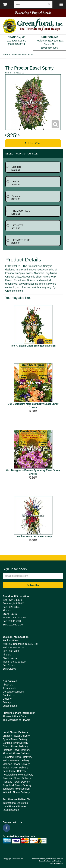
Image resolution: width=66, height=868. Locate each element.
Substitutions (10, 706)
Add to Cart (33, 143)
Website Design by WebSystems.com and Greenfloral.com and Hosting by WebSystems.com (48, 861)
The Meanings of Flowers (16, 720)
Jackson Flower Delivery (16, 760)
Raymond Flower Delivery (17, 778)
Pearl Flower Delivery (14, 771)
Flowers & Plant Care (14, 716)
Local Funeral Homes (14, 806)
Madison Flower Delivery (16, 764)
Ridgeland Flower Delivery (17, 785)
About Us (8, 685)
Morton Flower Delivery (15, 768)
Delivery (7, 699)
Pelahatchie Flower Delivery (18, 775)
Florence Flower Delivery (16, 750)
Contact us (9, 695)
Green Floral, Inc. (33, 26)
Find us (7, 610)
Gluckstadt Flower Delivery (17, 757)
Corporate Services (13, 692)
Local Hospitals (11, 810)
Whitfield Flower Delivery (16, 792)
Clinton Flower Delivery (15, 746)
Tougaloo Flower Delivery (16, 789)
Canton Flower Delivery (15, 743)
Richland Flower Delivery (16, 782)
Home (5, 54)
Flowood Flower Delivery (16, 753)
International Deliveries (15, 803)
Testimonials (9, 688)
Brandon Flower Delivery (16, 736)
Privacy (7, 702)
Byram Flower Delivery (15, 739)
